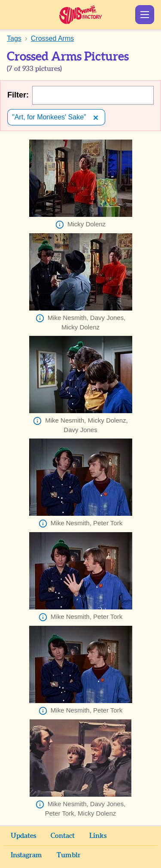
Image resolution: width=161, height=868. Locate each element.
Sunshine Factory (80, 15)
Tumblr (69, 855)
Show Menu (145, 15)
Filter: (18, 95)
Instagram (26, 855)
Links (98, 836)
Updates (23, 836)
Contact (63, 836)
